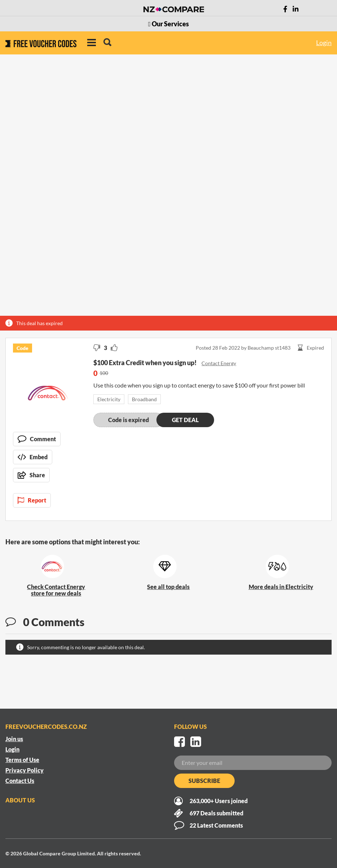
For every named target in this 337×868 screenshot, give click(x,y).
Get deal (185, 420)
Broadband (144, 399)
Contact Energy (219, 363)
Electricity (109, 399)
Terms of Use (22, 760)
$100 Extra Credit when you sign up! (146, 363)
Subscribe (204, 781)
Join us (14, 739)
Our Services (168, 24)
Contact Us (20, 781)
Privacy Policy (25, 770)
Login (324, 43)
